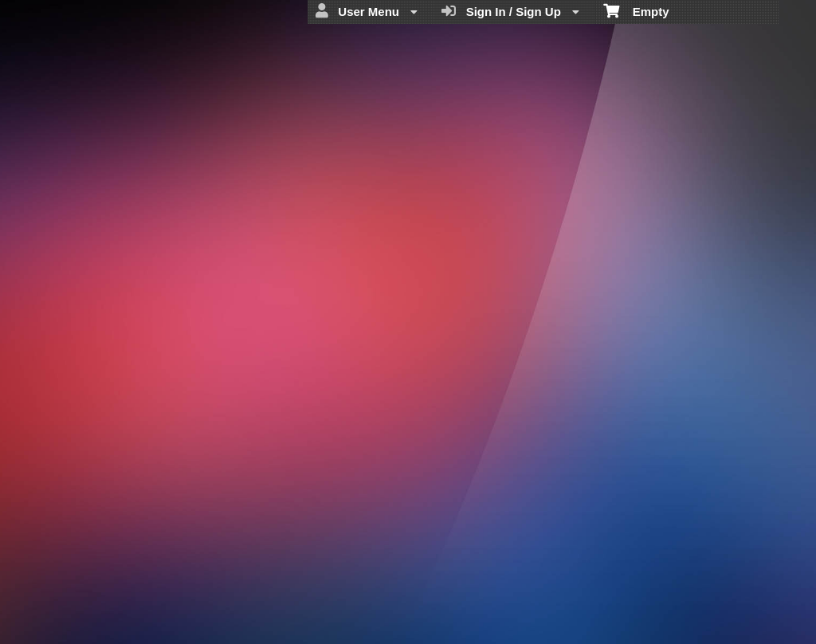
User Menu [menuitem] (367, 11)
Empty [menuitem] (636, 10)
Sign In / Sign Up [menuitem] (510, 11)
